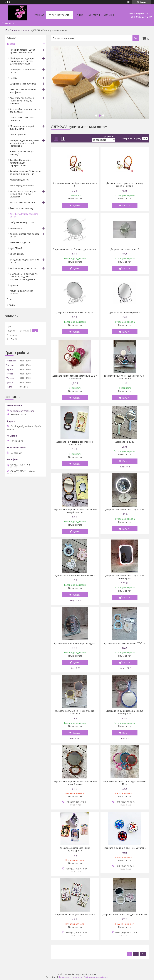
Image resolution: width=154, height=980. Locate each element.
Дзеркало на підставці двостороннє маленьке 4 (75, 443)
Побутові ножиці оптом (22, 222)
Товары (11, 44)
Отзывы (109, 15)
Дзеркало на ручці (125, 442)
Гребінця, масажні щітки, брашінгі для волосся (23, 51)
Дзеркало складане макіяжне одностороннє (75, 849)
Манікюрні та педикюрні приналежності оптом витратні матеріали (22, 61)
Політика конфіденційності (96, 977)
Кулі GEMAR (16, 248)
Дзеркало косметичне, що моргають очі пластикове (125, 377)
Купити (76, 205)
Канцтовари (16, 228)
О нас (80, 15)
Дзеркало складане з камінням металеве (125, 848)
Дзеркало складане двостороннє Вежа (75, 915)
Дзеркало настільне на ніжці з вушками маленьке (75, 712)
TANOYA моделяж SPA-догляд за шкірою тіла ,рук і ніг (25, 173)
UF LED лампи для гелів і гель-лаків (23, 119)
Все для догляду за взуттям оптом (24, 261)
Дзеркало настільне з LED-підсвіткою (125, 510)
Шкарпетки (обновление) (23, 84)
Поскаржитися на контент (70, 977)
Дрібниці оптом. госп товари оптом (25, 235)
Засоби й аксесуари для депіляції (22, 153)
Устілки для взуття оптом (23, 268)
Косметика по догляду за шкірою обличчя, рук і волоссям (23, 194)
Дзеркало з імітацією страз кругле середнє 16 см (125, 783)
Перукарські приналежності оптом (24, 71)
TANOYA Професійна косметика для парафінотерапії (21, 163)
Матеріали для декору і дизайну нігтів (22, 127)
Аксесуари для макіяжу (22, 208)
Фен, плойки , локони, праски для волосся (25, 110)
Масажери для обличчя (22, 185)
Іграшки (14, 285)
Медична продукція (20, 242)
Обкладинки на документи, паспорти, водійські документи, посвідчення (24, 277)
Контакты (94, 15)
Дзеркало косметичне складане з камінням (125, 915)
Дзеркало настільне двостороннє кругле (75, 643)
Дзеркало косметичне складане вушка (75, 576)
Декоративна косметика (22, 202)
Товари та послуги (19, 30)
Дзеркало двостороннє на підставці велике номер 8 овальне (75, 511)
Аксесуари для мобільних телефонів (23, 91)
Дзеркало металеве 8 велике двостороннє (75, 249)
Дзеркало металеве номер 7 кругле (75, 313)
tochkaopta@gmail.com (22, 411)
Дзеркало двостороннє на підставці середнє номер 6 (125, 185)
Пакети (14, 78)
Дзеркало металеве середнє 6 (125, 313)
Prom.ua (92, 974)
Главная (39, 15)
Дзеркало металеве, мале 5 (125, 249)
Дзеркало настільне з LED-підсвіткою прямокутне (125, 577)
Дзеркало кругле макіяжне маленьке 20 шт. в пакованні (75, 377)
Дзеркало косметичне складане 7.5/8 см (125, 643)
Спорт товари (17, 254)
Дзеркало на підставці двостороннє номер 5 (75, 185)
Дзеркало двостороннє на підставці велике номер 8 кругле (75, 783)
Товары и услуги (59, 15)
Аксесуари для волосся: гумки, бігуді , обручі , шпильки (22, 101)
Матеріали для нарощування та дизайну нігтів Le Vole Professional (25, 143)
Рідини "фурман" (18, 135)
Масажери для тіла (20, 180)
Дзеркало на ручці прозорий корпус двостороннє (125, 712)
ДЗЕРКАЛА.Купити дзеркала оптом (24, 215)
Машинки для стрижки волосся (21, 292)
